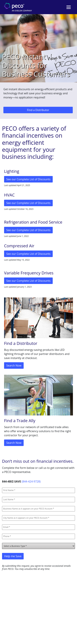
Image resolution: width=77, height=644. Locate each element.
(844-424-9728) (31, 481)
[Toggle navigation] (69, 7)
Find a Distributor (38, 110)
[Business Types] (38, 546)
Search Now (14, 365)
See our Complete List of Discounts (28, 179)
